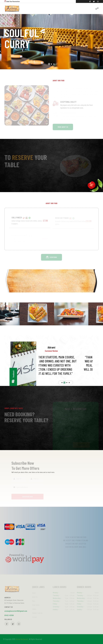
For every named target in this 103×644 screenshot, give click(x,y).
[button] (49, 64)
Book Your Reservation (13, 1)
